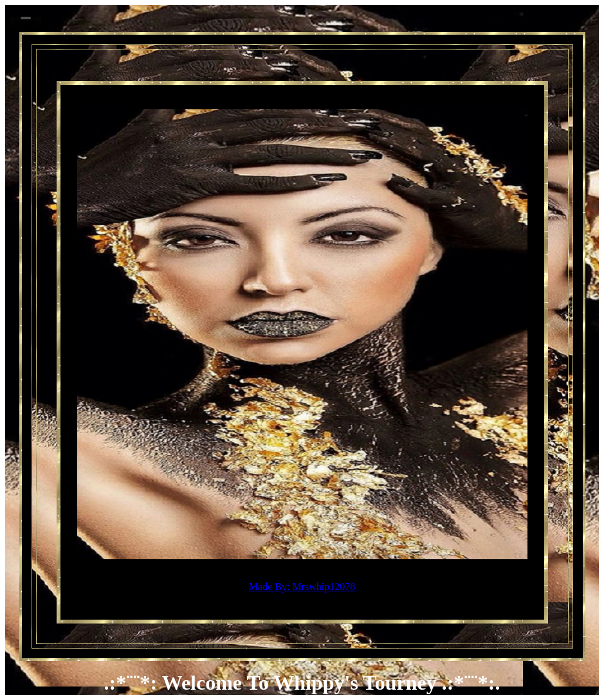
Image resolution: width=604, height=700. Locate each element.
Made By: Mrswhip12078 (302, 587)
